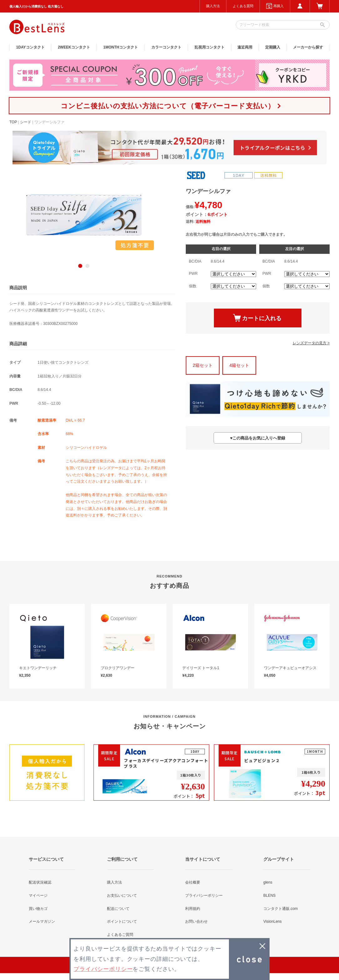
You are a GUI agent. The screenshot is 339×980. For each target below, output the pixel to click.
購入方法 (213, 6)
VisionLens (273, 921)
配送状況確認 (40, 882)
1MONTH (121, 47)
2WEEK (74, 47)
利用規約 (193, 909)
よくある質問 (243, 6)
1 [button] (80, 266)
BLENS (269, 895)
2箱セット (203, 365)
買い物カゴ (38, 909)
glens (268, 882)
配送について (118, 909)
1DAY (30, 47)
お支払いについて (122, 895)
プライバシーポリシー (204, 895)
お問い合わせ (196, 921)
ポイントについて (122, 921)
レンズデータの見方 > (311, 343)
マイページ (38, 895)
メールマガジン (42, 921)
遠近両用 (245, 47)
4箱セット (239, 365)
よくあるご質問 (120, 935)
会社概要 (193, 882)
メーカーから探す (308, 47)
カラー (166, 47)
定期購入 (273, 47)
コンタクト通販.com (281, 909)
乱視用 (210, 47)
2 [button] (87, 266)
